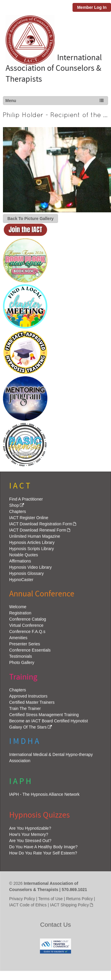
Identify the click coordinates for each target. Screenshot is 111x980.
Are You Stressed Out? (30, 843)
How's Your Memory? (29, 837)
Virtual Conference (26, 628)
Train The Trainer (25, 711)
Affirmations (20, 563)
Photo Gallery (22, 665)
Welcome (18, 609)
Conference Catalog (28, 621)
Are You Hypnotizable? (30, 830)
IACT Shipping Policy (69, 907)
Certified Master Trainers (32, 705)
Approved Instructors (28, 699)
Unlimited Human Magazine (35, 539)
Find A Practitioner (26, 501)
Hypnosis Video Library (30, 569)
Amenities (18, 640)
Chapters (18, 514)
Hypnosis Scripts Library (32, 551)
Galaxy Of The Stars (28, 730)
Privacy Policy (22, 901)
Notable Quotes (24, 557)
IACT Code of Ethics (28, 907)
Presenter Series (25, 646)
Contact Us (56, 927)
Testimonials (21, 659)
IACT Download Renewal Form (38, 532)
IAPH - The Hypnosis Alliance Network (44, 797)
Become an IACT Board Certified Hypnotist (49, 723)
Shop (14, 508)
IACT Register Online (29, 520)
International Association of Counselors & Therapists (51, 68)
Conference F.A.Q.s (27, 634)
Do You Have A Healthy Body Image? (43, 849)
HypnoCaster (21, 582)
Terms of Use (50, 901)
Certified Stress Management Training (44, 717)
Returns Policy (79, 901)
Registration (20, 615)
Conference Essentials (30, 652)
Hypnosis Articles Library (32, 545)
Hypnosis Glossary (26, 576)
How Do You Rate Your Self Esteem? (43, 855)
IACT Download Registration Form (41, 526)
